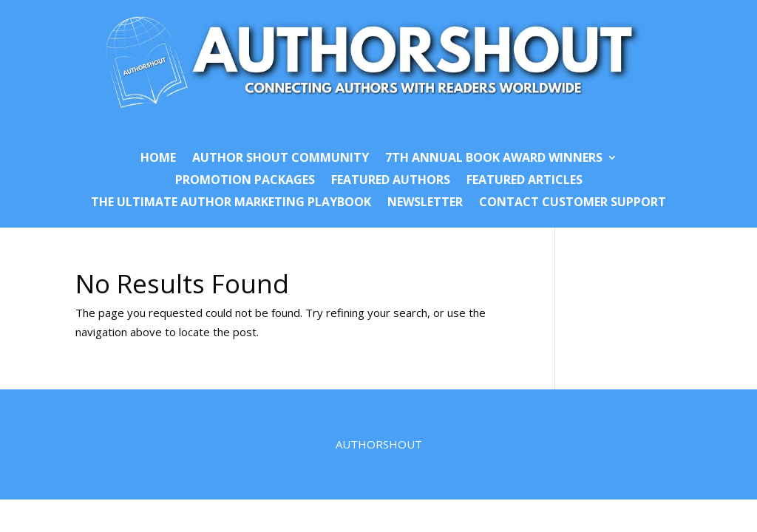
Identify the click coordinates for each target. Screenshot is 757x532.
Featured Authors (391, 181)
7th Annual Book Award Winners (494, 159)
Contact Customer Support (573, 203)
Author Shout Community (281, 159)
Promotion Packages (245, 181)
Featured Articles (525, 181)
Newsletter (425, 203)
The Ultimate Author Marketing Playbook (231, 203)
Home (158, 159)
